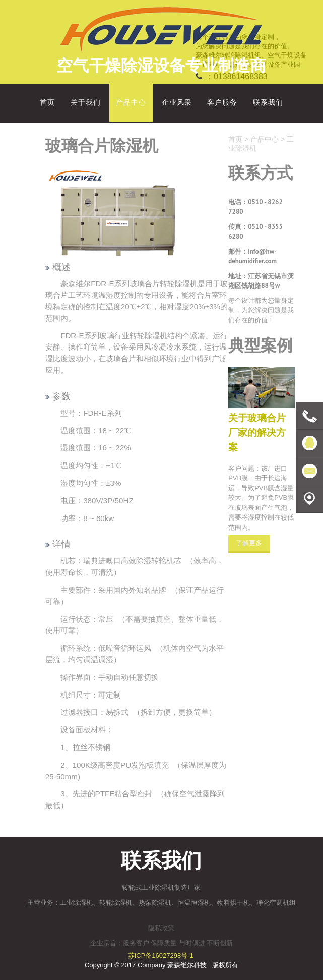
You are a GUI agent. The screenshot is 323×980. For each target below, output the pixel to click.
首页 (235, 139)
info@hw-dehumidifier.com (252, 256)
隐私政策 (161, 928)
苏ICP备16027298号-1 (161, 956)
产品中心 (265, 139)
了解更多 (249, 543)
